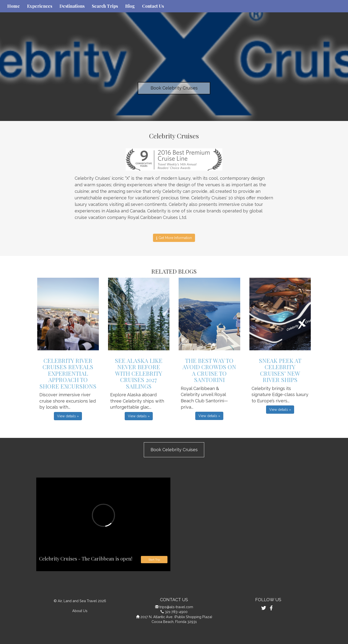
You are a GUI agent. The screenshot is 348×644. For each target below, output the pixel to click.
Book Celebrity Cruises (174, 88)
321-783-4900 (176, 612)
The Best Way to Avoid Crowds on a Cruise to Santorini (209, 370)
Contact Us (153, 6)
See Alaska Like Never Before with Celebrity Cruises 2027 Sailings (139, 373)
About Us (80, 611)
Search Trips (105, 6)
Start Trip (154, 560)
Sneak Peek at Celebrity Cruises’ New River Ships (280, 370)
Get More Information (174, 238)
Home (14, 6)
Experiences (40, 6)
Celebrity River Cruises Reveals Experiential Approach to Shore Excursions (68, 373)
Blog (130, 6)
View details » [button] (68, 416)
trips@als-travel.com (176, 607)
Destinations (72, 6)
